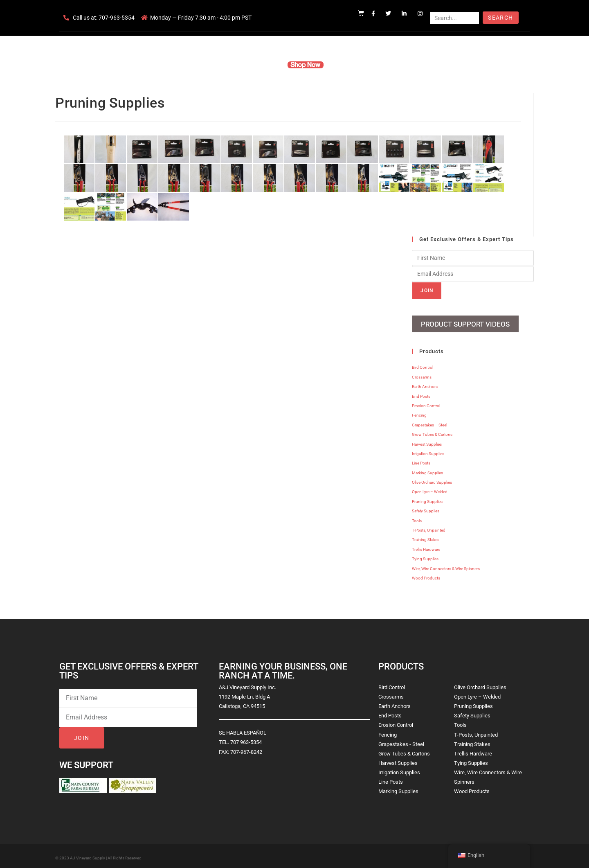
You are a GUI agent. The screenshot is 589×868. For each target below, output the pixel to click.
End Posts (421, 393)
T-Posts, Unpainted (429, 527)
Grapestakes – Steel (429, 422)
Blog (420, 65)
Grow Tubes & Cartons (432, 432)
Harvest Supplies (427, 441)
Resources (350, 65)
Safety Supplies (426, 508)
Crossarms (422, 374)
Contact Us (389, 65)
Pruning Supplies (427, 499)
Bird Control (423, 364)
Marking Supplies (427, 470)
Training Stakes (426, 537)
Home (196, 65)
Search (500, 18)
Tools (417, 517)
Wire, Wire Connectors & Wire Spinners (446, 565)
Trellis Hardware (426, 547)
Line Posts (421, 460)
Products (263, 65)
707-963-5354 (117, 18)
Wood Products (426, 575)
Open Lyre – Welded (430, 489)
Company (228, 65)
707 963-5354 (246, 739)
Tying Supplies (425, 556)
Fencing (419, 412)
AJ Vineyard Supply (88, 855)
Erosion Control (426, 403)
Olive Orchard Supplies (432, 479)
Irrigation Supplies (428, 451)
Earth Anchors (425, 384)
